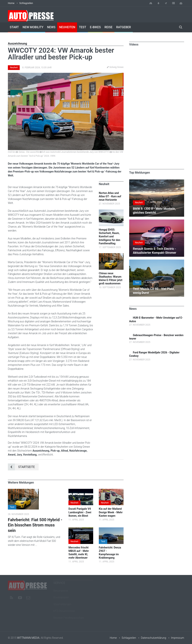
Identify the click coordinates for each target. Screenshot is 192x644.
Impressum (178, 638)
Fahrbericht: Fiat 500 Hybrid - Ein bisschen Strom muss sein (35, 525)
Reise (108, 27)
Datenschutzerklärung (154, 638)
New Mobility (33, 27)
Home (11, 3)
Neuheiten (67, 27)
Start (14, 27)
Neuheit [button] (74, 503)
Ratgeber (124, 27)
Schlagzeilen (26, 3)
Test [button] (12, 507)
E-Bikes (95, 27)
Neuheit (14, 68)
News (51, 27)
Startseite (21, 467)
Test (82, 27)
